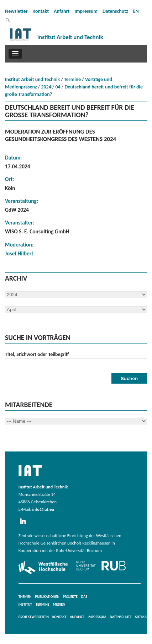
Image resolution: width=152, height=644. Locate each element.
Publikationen (47, 597)
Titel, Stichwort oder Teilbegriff (37, 354)
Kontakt (41, 11)
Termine (72, 79)
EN (136, 11)
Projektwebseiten (34, 617)
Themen (25, 597)
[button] (15, 54)
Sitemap (142, 617)
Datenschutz (115, 11)
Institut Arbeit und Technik (32, 79)
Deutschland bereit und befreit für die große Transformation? (74, 91)
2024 (46, 87)
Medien (59, 604)
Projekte (70, 597)
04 (58, 87)
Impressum (86, 11)
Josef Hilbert (19, 253)
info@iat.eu (43, 509)
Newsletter (16, 11)
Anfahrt (62, 11)
